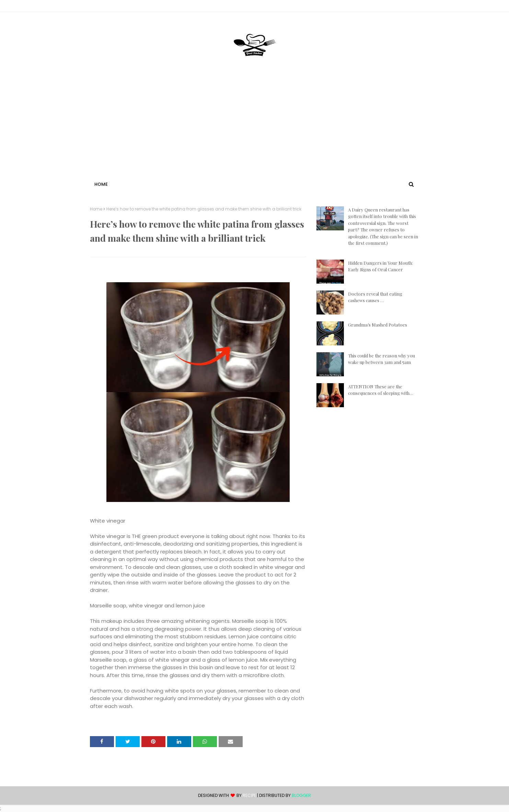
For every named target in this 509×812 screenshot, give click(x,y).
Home (96, 209)
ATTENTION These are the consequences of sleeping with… (381, 390)
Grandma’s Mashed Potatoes (378, 325)
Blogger (301, 795)
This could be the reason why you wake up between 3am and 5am (381, 359)
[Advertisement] (255, 128)
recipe (249, 795)
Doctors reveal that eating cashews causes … (375, 297)
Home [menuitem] (101, 184)
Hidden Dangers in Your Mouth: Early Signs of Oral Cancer (380, 266)
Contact (101, 7)
